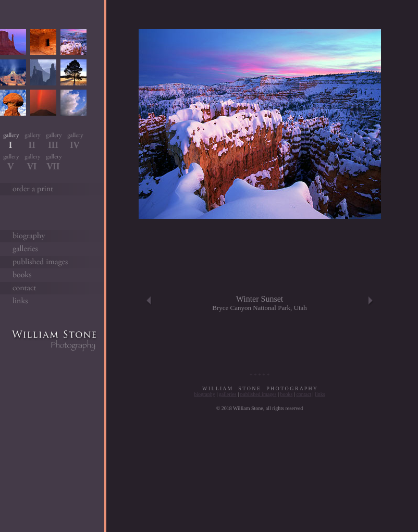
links (320, 394)
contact (304, 394)
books (286, 394)
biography (205, 394)
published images (259, 394)
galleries (228, 394)
